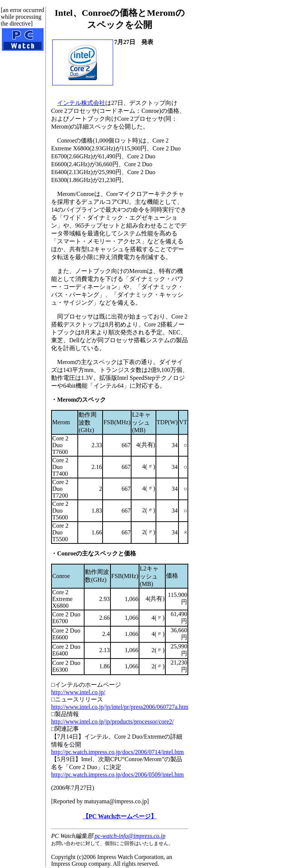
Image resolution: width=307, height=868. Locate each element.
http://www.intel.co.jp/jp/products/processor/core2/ (112, 722)
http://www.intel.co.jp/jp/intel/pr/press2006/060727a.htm (120, 707)
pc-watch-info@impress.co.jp (130, 836)
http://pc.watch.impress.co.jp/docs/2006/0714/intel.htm (117, 752)
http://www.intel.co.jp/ (78, 692)
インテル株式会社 (81, 103)
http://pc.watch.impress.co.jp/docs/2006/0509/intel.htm (117, 775)
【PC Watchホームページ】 (120, 816)
